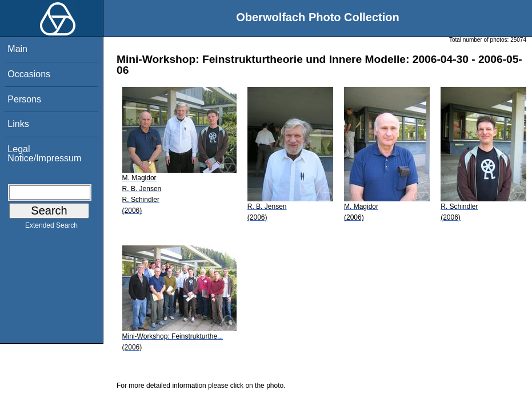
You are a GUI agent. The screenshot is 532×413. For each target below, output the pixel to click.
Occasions (29, 74)
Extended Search (51, 228)
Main (17, 49)
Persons (24, 99)
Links (18, 124)
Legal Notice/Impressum (44, 154)
